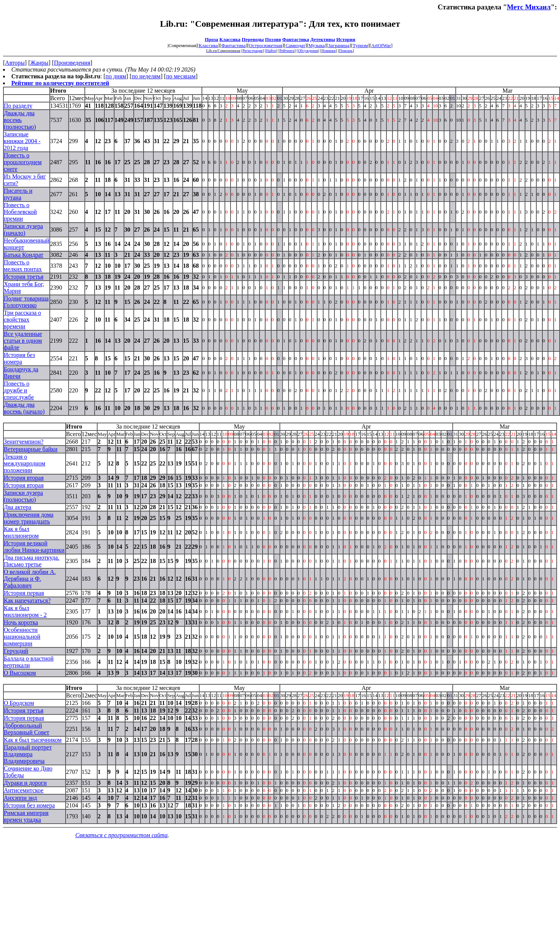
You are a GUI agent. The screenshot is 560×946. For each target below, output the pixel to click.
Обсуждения (308, 51)
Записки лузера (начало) (23, 230)
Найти (271, 51)
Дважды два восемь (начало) (24, 408)
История (346, 39)
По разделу (18, 106)
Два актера (18, 507)
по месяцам (181, 76)
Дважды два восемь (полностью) (20, 120)
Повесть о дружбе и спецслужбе (19, 390)
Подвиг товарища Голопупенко (26, 302)
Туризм (360, 45)
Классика (230, 39)
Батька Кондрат (24, 255)
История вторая (24, 478)
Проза (212, 39)
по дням (116, 76)
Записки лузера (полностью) (23, 496)
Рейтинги (287, 51)
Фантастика (296, 39)
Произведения (72, 63)
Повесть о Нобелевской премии (20, 212)
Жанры (39, 63)
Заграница (339, 45)
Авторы (15, 63)
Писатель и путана (18, 194)
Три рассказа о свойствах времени (22, 320)
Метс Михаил (529, 7)
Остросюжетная (266, 45)
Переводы (253, 39)
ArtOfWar (381, 45)
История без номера (19, 358)
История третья (24, 277)
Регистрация (253, 51)
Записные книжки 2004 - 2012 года (22, 141)
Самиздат (295, 45)
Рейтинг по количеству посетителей (60, 83)
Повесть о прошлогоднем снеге (23, 162)
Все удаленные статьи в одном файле (23, 341)
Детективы (323, 39)
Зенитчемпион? (24, 442)
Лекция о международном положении (24, 463)
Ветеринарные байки (31, 449)
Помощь (346, 51)
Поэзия (273, 39)
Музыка (317, 45)
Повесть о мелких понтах (23, 266)
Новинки (329, 51)
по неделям (146, 76)
